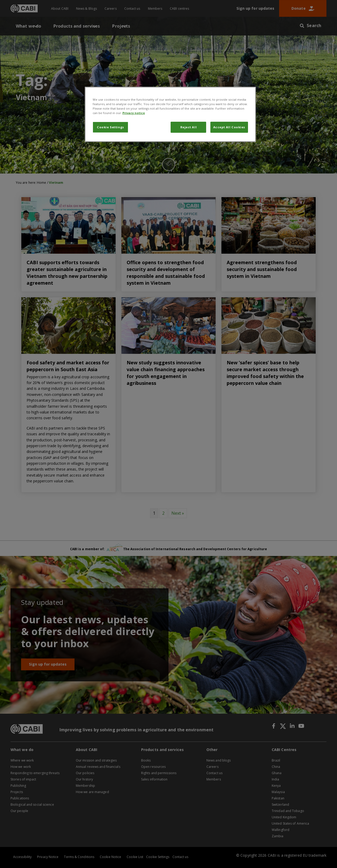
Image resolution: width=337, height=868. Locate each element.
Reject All (189, 127)
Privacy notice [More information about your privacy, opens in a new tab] (134, 113)
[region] (170, 114)
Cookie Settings (110, 127)
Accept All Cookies (229, 127)
